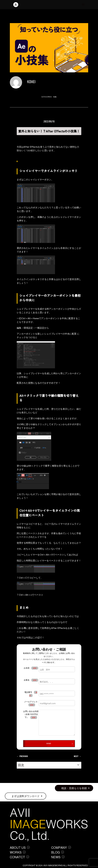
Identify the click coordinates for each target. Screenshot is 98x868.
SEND (49, 743)
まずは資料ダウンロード (26, 796)
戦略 (55, 97)
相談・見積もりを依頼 (74, 788)
